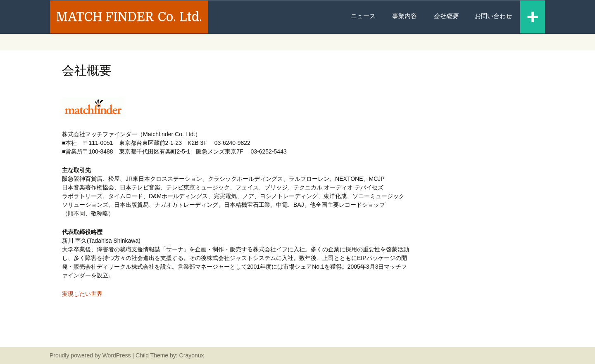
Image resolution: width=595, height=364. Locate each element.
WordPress (117, 355)
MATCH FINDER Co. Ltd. (129, 17)
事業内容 (405, 16)
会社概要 (446, 16)
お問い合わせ (493, 16)
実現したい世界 (82, 294)
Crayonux (191, 355)
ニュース (363, 16)
